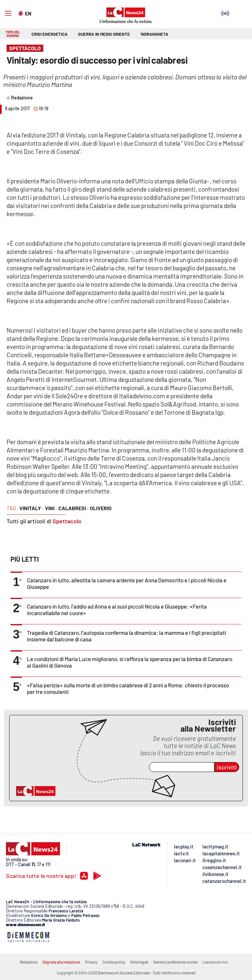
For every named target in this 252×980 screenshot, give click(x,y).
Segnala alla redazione (61, 962)
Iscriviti (227, 767)
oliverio (101, 508)
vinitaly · (31, 508)
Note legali (139, 962)
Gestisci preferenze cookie (175, 962)
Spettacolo (67, 521)
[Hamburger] (8, 13)
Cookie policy (114, 962)
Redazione (29, 962)
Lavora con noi (215, 962)
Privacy (91, 962)
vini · (51, 508)
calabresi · (73, 508)
